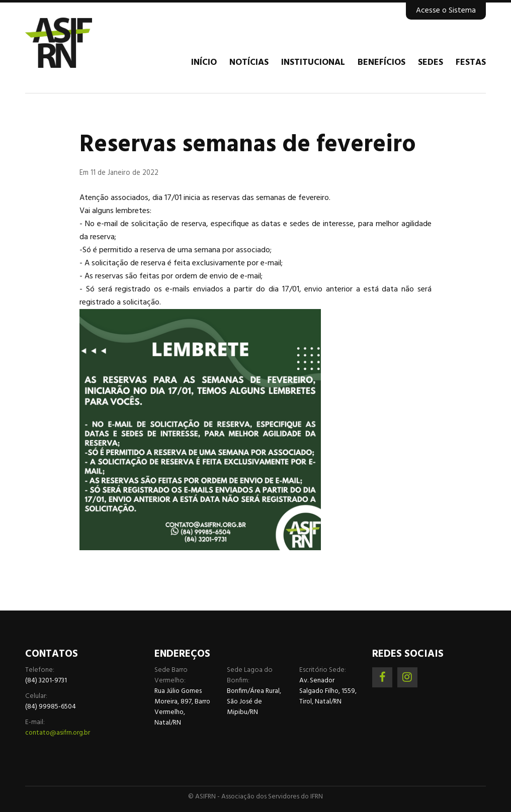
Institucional (313, 63)
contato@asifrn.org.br (58, 733)
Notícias (249, 63)
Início (204, 63)
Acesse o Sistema (446, 11)
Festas (471, 63)
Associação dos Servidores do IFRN (86, 43)
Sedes (431, 63)
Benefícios (381, 63)
